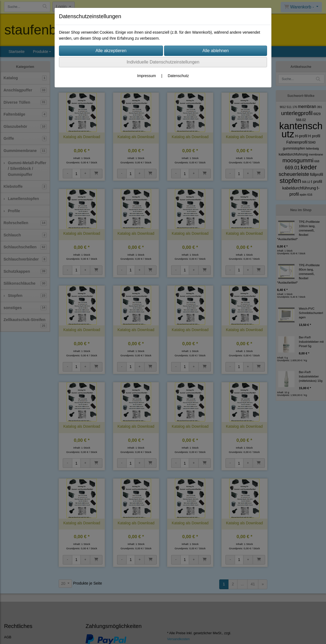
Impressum (147, 76)
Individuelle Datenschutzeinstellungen (163, 62)
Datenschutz (178, 76)
